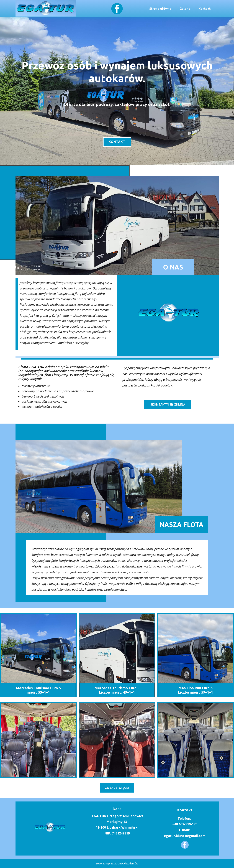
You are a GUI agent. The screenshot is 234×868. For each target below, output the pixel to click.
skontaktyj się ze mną (168, 404)
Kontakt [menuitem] (205, 9)
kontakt (117, 142)
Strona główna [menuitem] (160, 9)
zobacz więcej (117, 788)
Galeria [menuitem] (185, 9)
